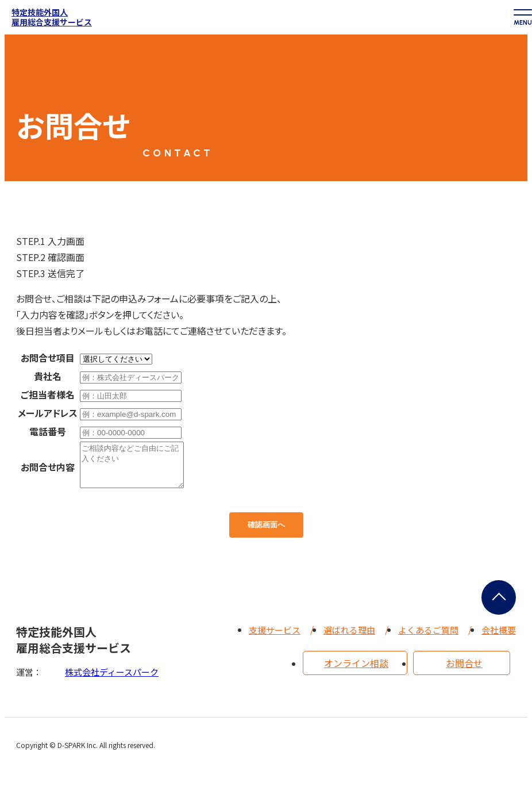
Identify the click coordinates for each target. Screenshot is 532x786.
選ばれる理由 (349, 639)
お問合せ (464, 672)
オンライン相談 (356, 672)
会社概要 (499, 639)
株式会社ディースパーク (112, 680)
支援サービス (275, 639)
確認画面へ (266, 533)
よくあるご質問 (428, 639)
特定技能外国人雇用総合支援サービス (52, 18)
